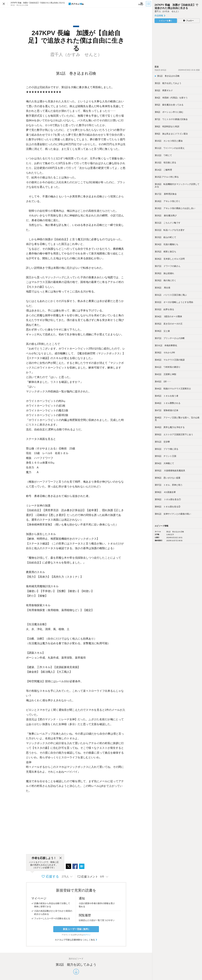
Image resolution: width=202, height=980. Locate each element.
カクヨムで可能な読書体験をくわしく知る (76, 940)
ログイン (87, 935)
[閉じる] (61, 858)
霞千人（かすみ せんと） (167, 11)
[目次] (149, 4)
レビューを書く (166, 21)
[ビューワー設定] (141, 4)
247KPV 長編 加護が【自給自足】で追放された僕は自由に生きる (176, 6)
